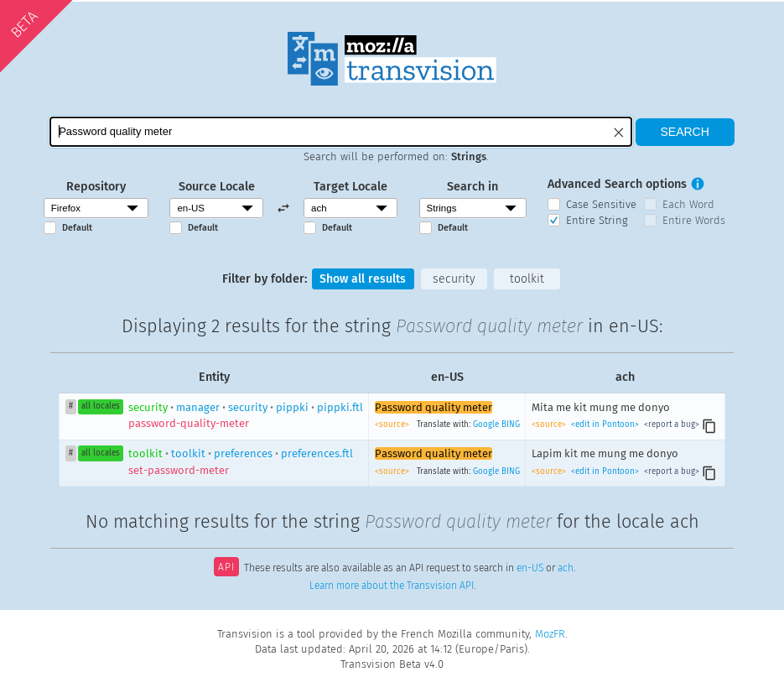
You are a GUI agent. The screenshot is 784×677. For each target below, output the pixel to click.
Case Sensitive (601, 204)
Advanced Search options (617, 184)
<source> (393, 425)
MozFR (550, 634)
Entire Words (694, 220)
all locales (101, 407)
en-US (530, 570)
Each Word (688, 204)
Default (77, 228)
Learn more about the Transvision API (392, 586)
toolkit (529, 279)
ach (566, 570)
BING (511, 425)
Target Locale (350, 187)
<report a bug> (670, 425)
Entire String (597, 220)
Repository (96, 187)
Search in (472, 187)
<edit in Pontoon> (605, 425)
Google (486, 425)
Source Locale (217, 187)
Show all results (362, 279)
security (455, 279)
